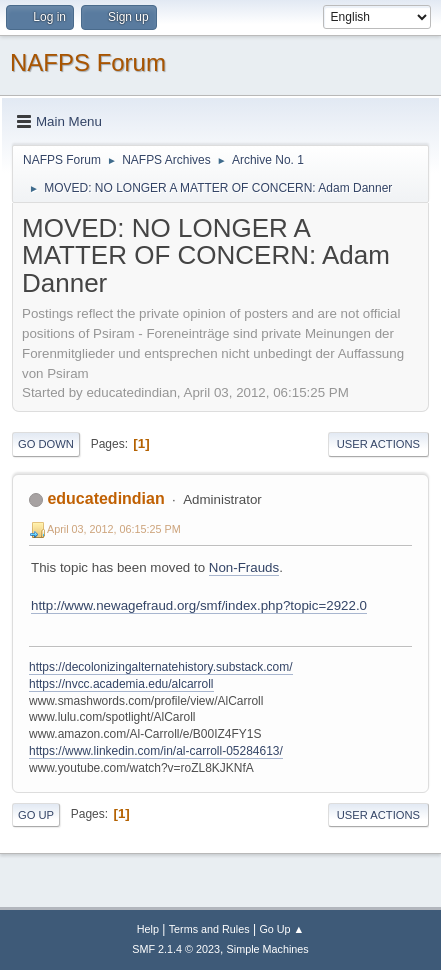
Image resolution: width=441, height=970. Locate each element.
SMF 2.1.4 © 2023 (176, 949)
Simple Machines (268, 949)
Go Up (36, 815)
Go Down (46, 444)
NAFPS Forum (88, 62)
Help (148, 929)
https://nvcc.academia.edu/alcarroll (121, 684)
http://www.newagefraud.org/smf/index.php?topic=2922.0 (199, 605)
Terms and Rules (209, 929)
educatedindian (105, 498)
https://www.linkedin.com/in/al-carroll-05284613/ (156, 751)
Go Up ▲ (281, 929)
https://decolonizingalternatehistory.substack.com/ (161, 667)
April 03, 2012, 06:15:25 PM (114, 529)
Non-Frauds (244, 567)
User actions (378, 444)
